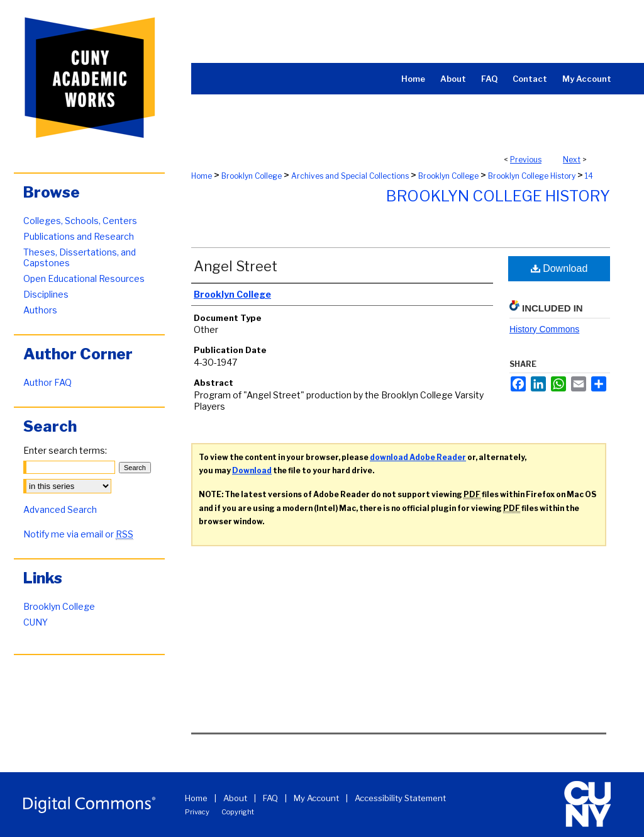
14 (589, 176)
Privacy (197, 812)
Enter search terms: (65, 450)
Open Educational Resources (84, 278)
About (235, 798)
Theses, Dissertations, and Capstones (80, 257)
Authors (40, 310)
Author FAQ (47, 382)
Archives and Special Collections (350, 176)
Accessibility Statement (400, 798)
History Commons (544, 329)
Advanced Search (60, 509)
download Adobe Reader (418, 457)
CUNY (36, 622)
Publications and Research (79, 236)
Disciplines (46, 294)
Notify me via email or (78, 534)
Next (572, 160)
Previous (526, 160)
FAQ (270, 798)
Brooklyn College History (532, 176)
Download (559, 268)
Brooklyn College (252, 176)
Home (202, 176)
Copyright (238, 812)
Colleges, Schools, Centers (80, 221)
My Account (316, 798)
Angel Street (236, 266)
